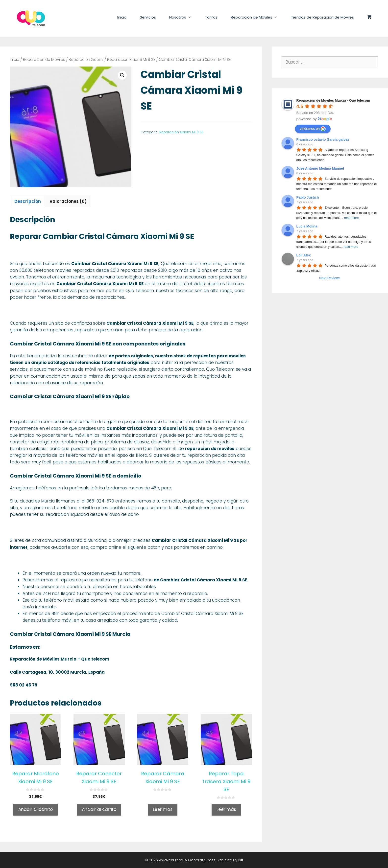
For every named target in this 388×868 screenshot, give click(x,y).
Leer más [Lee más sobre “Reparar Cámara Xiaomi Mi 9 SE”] (163, 809)
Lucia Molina (307, 226)
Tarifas (211, 17)
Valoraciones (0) (68, 201)
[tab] (28, 201)
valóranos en (313, 129)
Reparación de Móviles (258, 17)
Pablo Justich (308, 197)
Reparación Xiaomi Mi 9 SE (131, 59)
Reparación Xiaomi (86, 59)
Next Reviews (330, 278)
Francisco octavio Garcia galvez (323, 139)
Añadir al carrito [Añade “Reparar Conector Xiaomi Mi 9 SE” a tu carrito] (99, 809)
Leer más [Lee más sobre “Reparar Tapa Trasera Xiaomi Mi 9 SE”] (226, 809)
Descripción (28, 201)
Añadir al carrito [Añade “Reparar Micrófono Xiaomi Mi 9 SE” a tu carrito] (36, 809)
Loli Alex (304, 255)
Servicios (148, 17)
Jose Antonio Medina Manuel (320, 168)
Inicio (122, 17)
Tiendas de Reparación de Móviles (322, 17)
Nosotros (184, 17)
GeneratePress (202, 860)
